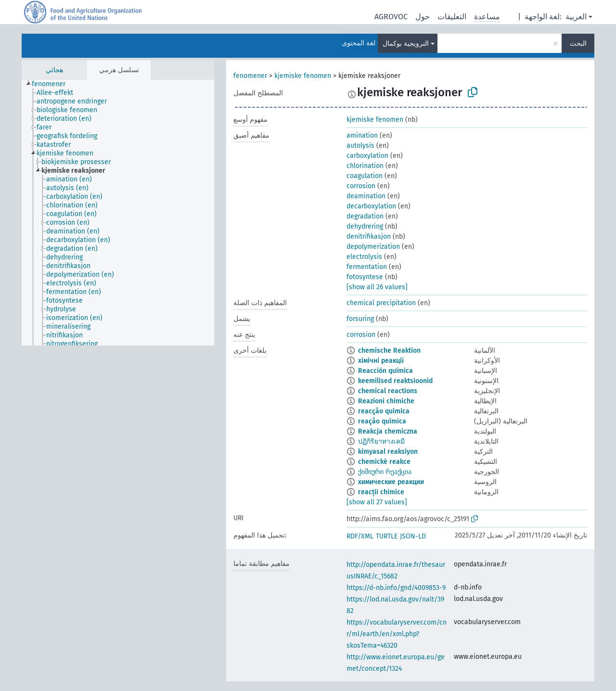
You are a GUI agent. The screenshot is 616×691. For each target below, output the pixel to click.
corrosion (361, 186)
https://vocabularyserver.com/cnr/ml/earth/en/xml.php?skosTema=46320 (397, 634)
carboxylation (367, 156)
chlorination (365, 166)
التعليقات (452, 17)
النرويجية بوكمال (406, 44)
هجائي (54, 70)
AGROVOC (391, 17)
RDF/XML (360, 536)
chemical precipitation (381, 303)
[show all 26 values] (377, 287)
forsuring (360, 319)
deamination (366, 196)
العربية (576, 17)
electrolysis (364, 257)
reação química (382, 421)
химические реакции (391, 482)
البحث (578, 44)
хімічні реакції (381, 361)
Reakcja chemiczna (388, 431)
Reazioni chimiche (386, 401)
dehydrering (365, 226)
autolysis (360, 146)
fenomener (250, 76)
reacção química (384, 411)
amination (362, 135)
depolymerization (373, 247)
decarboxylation (371, 206)
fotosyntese (365, 277)
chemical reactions (388, 391)
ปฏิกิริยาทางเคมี (381, 441)
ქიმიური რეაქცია (385, 472)
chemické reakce (384, 462)
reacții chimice (381, 492)
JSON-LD (413, 536)
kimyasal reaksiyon (388, 452)
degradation (365, 216)
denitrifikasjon (369, 237)
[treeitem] (53, 84)
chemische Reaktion (389, 351)
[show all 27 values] (377, 502)
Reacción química (385, 371)
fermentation (367, 267)
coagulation (365, 176)
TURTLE (387, 536)
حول (423, 17)
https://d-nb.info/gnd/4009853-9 (396, 588)
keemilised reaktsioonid (395, 381)
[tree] (118, 213)
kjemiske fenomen (303, 76)
